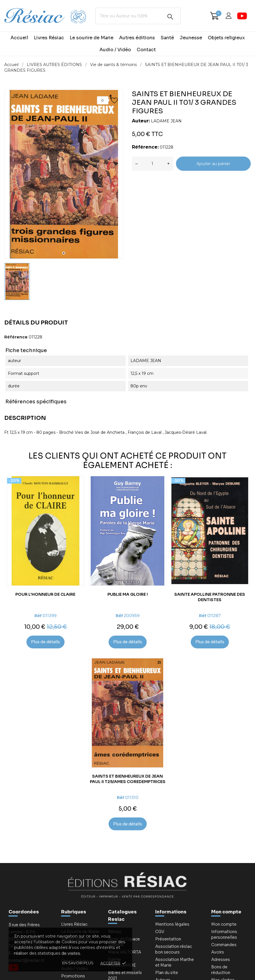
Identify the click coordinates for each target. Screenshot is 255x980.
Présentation (168, 939)
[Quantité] (153, 164)
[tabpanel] (64, 174)
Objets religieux (226, 38)
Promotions (73, 976)
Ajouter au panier (213, 164)
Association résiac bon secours (174, 949)
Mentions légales (172, 924)
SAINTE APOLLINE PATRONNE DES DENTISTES (210, 597)
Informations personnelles (224, 934)
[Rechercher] (170, 17)
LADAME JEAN (166, 121)
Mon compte (226, 912)
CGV (160, 932)
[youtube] (242, 16)
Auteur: (141, 121)
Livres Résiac (49, 38)
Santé (167, 38)
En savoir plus (78, 963)
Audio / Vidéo (115, 50)
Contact (146, 50)
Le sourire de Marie (92, 38)
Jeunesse (191, 38)
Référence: (145, 147)
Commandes (224, 945)
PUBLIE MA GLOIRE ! (128, 594)
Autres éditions (137, 38)
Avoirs (218, 952)
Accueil (19, 38)
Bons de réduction (221, 970)
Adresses (221, 960)
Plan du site (167, 973)
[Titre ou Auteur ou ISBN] (138, 16)
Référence (16, 337)
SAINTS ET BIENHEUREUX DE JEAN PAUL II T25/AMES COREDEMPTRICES (128, 779)
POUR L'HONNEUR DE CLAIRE (45, 594)
